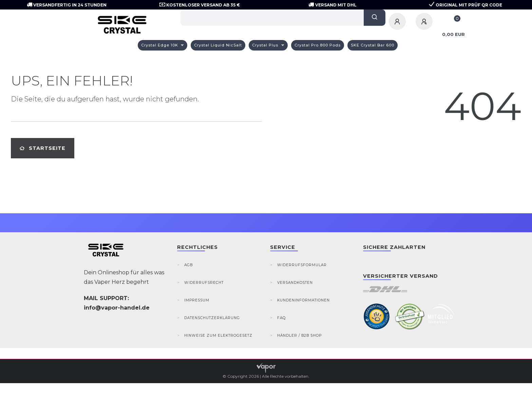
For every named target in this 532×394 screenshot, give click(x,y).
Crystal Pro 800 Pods (318, 45)
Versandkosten (295, 283)
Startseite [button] (43, 148)
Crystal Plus (266, 45)
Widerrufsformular (302, 265)
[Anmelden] (398, 21)
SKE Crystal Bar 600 (373, 45)
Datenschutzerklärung (212, 318)
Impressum (197, 300)
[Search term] (272, 18)
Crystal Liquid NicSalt (218, 45)
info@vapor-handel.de (117, 308)
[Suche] (375, 18)
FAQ (281, 318)
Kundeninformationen (303, 300)
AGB (188, 265)
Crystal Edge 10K (160, 45)
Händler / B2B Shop (299, 336)
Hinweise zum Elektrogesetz (218, 336)
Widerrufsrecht (204, 283)
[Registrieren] (425, 21)
